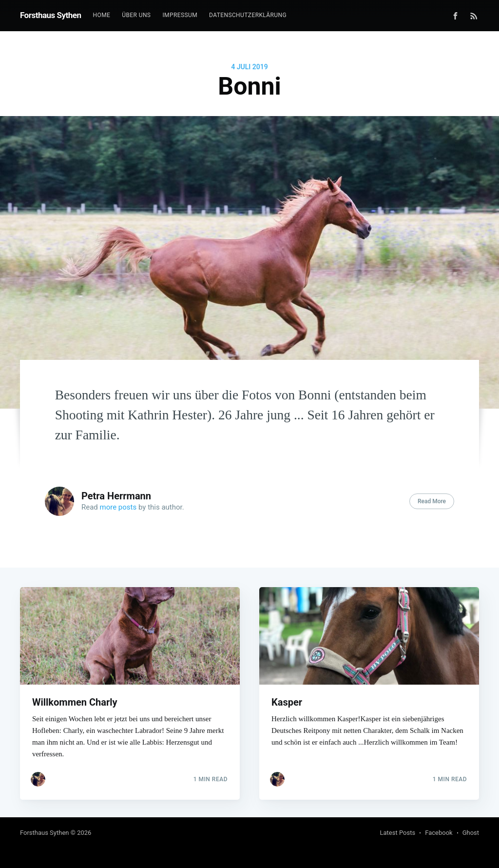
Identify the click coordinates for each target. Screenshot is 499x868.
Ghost (471, 833)
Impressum (180, 15)
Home (102, 15)
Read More (432, 501)
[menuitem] (102, 15)
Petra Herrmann (116, 496)
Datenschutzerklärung (248, 15)
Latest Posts (398, 833)
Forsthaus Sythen (51, 15)
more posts (118, 507)
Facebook (439, 833)
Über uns (136, 15)
